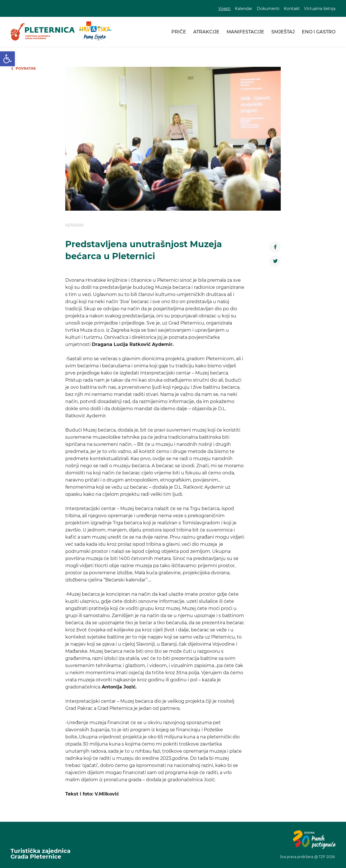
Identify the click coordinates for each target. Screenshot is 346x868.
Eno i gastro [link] (319, 32)
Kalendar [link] (244, 9)
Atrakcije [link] (206, 32)
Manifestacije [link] (245, 32)
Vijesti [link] (224, 9)
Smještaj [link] (283, 32)
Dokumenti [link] (268, 9)
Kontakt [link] (292, 9)
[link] (7, 59)
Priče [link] (179, 32)
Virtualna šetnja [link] (320, 9)
